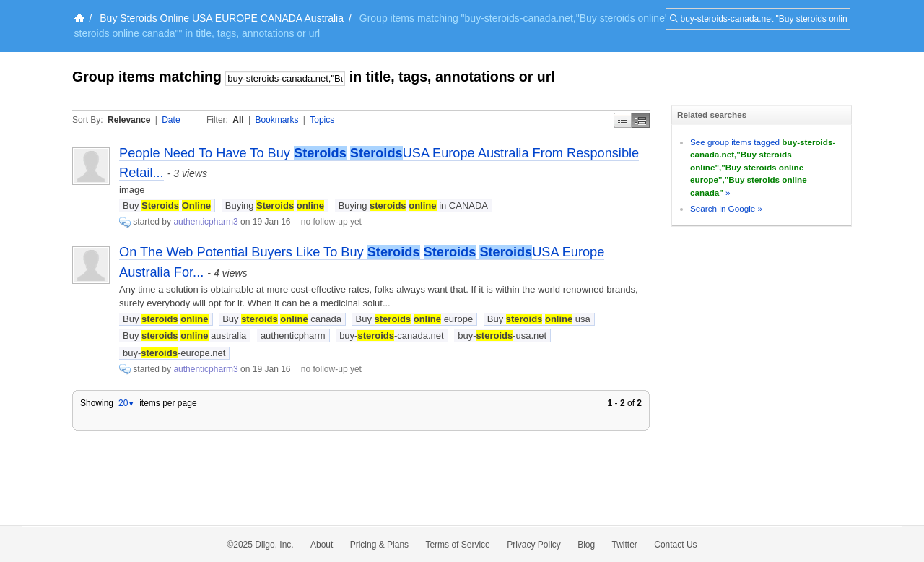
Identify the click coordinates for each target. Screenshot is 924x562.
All (238, 120)
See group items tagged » (763, 167)
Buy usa (539, 319)
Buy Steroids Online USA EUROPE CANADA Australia (222, 18)
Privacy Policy (534, 545)
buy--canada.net (392, 336)
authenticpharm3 (205, 222)
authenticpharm (293, 336)
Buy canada (282, 319)
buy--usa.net (502, 336)
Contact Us (675, 545)
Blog (586, 545)
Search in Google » (726, 208)
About (322, 545)
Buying (275, 206)
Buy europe (415, 319)
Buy (167, 206)
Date (171, 120)
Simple (623, 120)
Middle (641, 120)
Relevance (129, 120)
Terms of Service (457, 545)
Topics (322, 120)
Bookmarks (276, 120)
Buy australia (184, 336)
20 (126, 403)
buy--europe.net (174, 353)
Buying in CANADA (413, 206)
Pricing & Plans (379, 545)
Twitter (625, 545)
